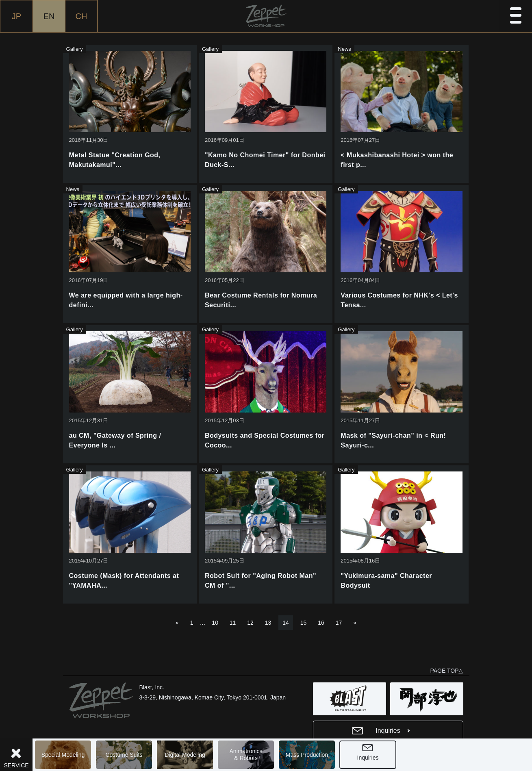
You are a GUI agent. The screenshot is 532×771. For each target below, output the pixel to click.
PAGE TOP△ (446, 671)
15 (304, 623)
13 (268, 623)
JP (16, 16)
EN (49, 16)
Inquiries (368, 758)
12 (250, 623)
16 (321, 623)
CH (81, 16)
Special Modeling (63, 755)
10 (215, 623)
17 (339, 623)
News (344, 49)
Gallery (75, 49)
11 (233, 623)
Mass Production (307, 755)
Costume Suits (124, 755)
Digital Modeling (185, 755)
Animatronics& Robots (246, 755)
